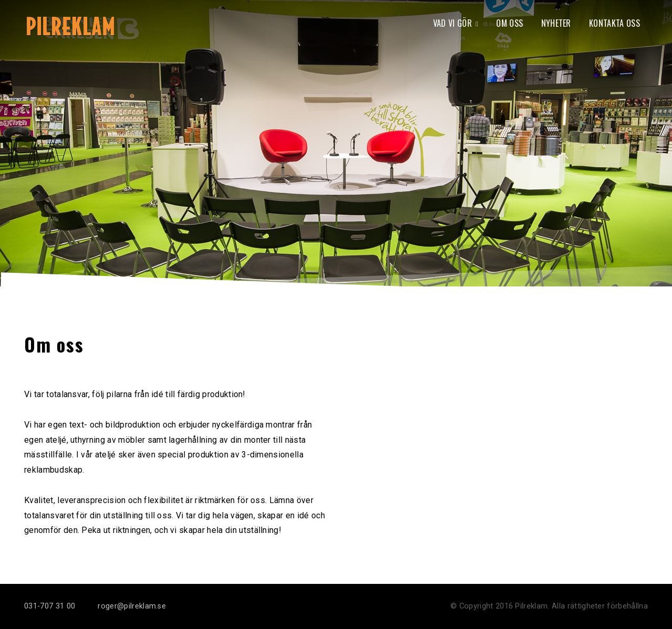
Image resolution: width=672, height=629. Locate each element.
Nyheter (556, 23)
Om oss (510, 23)
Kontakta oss (615, 23)
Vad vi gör (453, 23)
